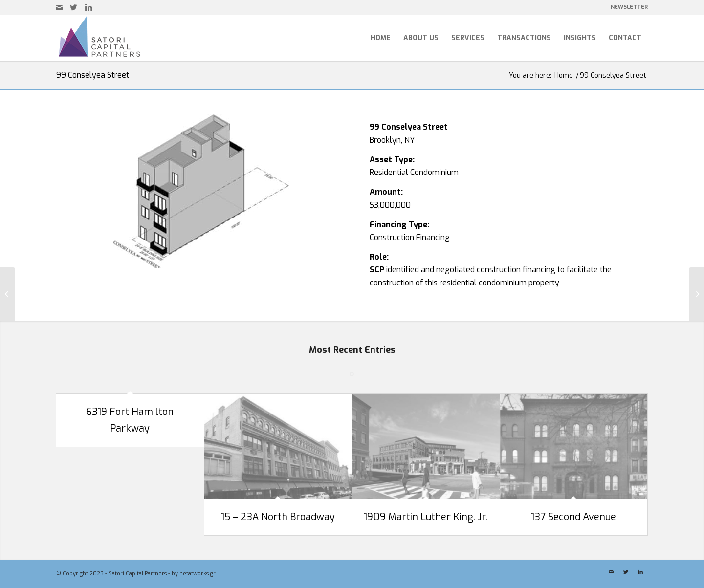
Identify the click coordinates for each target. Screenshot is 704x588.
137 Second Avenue (573, 517)
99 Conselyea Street (93, 75)
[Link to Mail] (59, 7)
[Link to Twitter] (74, 7)
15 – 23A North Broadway (278, 517)
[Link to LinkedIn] (88, 7)
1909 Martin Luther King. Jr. (426, 517)
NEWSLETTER (629, 7)
